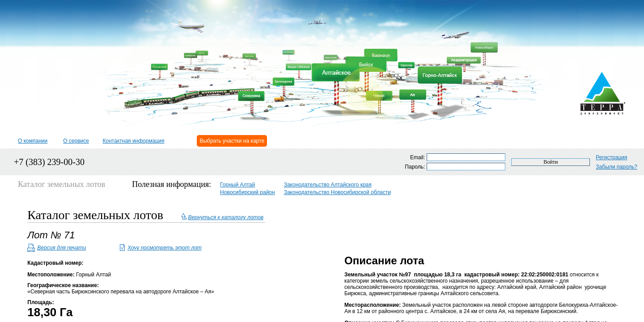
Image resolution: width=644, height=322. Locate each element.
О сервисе (76, 141)
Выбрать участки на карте (232, 141)
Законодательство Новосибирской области (337, 192)
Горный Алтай (237, 185)
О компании (33, 141)
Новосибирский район (248, 192)
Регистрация (611, 157)
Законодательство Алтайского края (328, 185)
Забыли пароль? (616, 167)
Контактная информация (134, 141)
